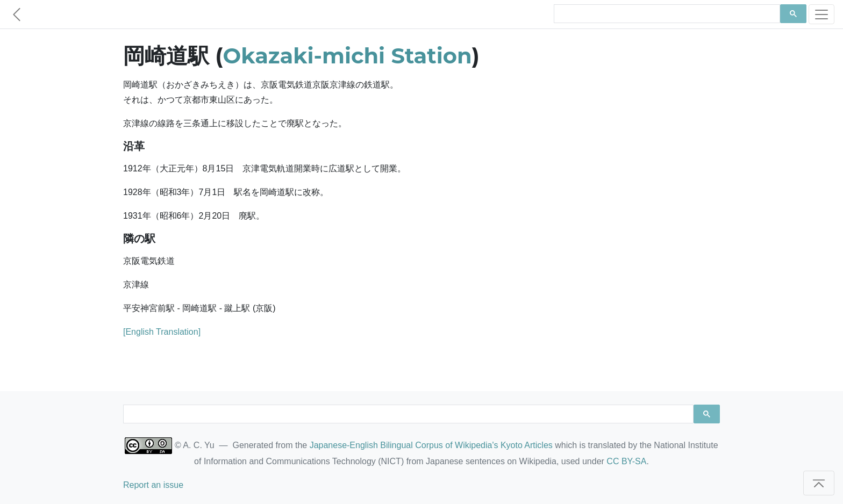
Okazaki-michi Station (348, 56)
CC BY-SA (626, 461)
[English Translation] (162, 332)
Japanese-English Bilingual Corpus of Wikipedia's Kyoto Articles (431, 445)
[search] (666, 14)
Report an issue (153, 485)
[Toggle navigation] (821, 14)
